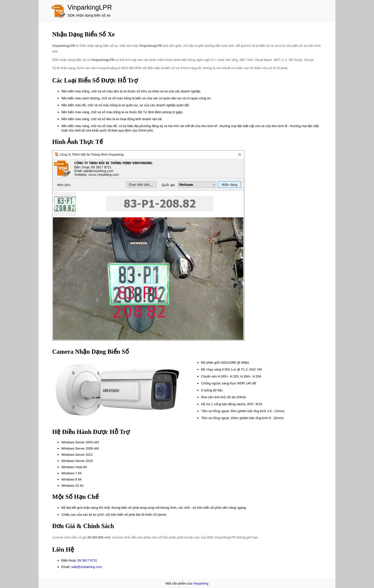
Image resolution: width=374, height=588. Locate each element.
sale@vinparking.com (87, 567)
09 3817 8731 (87, 560)
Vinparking (201, 583)
